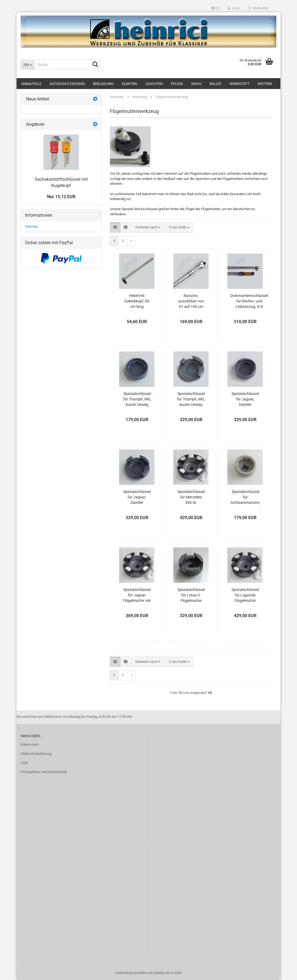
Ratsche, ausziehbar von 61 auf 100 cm (191, 301)
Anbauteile (31, 84)
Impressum (30, 744)
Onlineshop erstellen (131, 973)
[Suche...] (27, 65)
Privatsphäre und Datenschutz (44, 772)
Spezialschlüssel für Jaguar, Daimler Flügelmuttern (137, 497)
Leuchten (154, 84)
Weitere (265, 84)
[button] (215, 8)
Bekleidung (103, 84)
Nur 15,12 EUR (61, 197)
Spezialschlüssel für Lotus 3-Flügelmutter (191, 595)
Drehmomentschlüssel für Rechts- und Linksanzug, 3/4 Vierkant (249, 301)
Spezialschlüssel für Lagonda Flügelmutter (245, 595)
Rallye (216, 84)
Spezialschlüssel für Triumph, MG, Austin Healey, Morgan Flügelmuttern (191, 399)
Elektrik (130, 84)
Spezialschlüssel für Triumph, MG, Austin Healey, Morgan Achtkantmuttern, (137, 399)
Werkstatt (239, 84)
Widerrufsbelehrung (36, 754)
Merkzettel (258, 8)
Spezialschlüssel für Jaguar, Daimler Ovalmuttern (245, 399)
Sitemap (31, 226)
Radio (196, 84)
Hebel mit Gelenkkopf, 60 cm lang (137, 301)
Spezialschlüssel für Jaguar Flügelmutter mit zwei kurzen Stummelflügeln (137, 595)
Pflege (177, 84)
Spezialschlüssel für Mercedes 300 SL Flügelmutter (191, 497)
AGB (24, 763)
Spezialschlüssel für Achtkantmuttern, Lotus (245, 497)
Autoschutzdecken (67, 84)
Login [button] (234, 8)
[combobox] (148, 227)
